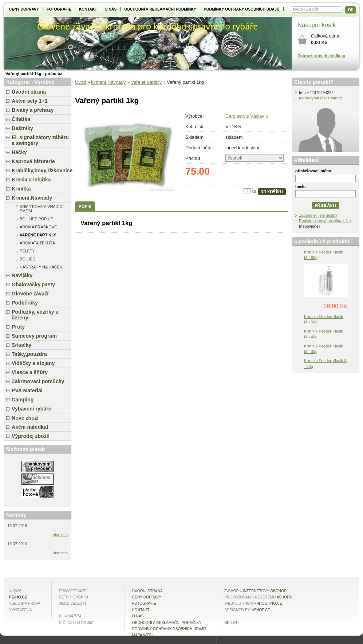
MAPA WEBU (143, 635)
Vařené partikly (146, 82)
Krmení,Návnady (108, 82)
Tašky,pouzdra (29, 354)
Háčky (19, 152)
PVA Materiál (27, 390)
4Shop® (284, 597)
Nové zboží (25, 418)
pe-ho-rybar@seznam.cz (321, 98)
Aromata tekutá (37, 243)
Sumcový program (34, 336)
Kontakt (88, 9)
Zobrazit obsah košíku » (321, 56)
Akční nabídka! (30, 427)
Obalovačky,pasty (33, 284)
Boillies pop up (36, 219)
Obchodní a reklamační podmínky (160, 9)
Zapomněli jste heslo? (318, 215)
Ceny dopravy (24, 9)
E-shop (231, 591)
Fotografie (59, 9)
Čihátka (21, 119)
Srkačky (21, 345)
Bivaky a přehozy (33, 110)
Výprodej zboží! (31, 436)
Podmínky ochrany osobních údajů (242, 9)
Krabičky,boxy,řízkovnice (42, 170)
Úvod (80, 82)
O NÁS (111, 9)
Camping (23, 400)
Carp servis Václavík (247, 116)
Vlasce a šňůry (30, 372)
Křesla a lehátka (31, 180)
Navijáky (22, 275)
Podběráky (25, 303)
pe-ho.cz (18, 597)
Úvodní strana (29, 92)
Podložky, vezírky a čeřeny (35, 315)
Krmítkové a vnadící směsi (42, 209)
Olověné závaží (30, 294)
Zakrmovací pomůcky (38, 381)
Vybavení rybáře (31, 409)
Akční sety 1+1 (30, 101)
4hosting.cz (270, 603)
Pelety (27, 251)
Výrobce (44, 82)
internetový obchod (265, 591)
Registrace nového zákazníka (325, 221)
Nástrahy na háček (41, 267)
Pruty (18, 327)
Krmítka (21, 189)
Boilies (27, 259)
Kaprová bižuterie (33, 161)
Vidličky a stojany (33, 363)
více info (61, 535)
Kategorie (18, 82)
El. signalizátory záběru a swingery (40, 140)
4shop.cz (261, 610)
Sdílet (231, 623)
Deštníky (22, 128)
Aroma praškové (38, 227)
